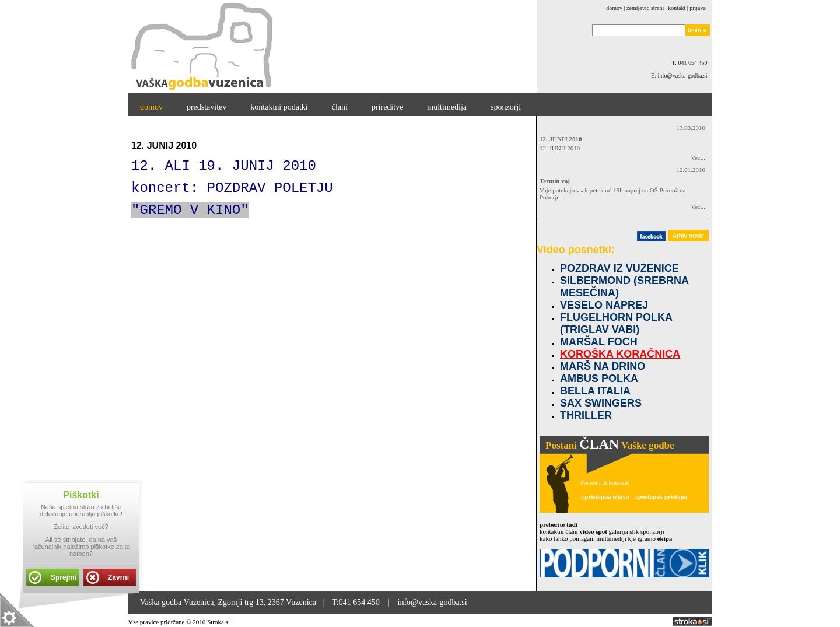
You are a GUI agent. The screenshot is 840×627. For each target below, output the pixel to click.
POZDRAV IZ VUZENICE (619, 268)
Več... (694, 157)
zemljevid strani (645, 8)
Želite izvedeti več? (81, 527)
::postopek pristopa (661, 496)
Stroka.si (218, 622)
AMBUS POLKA (599, 379)
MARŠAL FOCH (599, 342)
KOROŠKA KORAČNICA (620, 354)
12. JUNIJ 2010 (561, 139)
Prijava (698, 8)
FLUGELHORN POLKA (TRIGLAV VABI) (616, 323)
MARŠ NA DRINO (603, 366)
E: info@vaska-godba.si (681, 76)
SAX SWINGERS (601, 403)
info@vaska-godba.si (433, 602)
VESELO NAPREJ (604, 305)
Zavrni (118, 577)
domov (614, 8)
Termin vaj (555, 181)
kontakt (677, 8)
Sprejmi (64, 577)
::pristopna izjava (605, 496)
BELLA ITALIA (595, 391)
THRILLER (586, 415)
